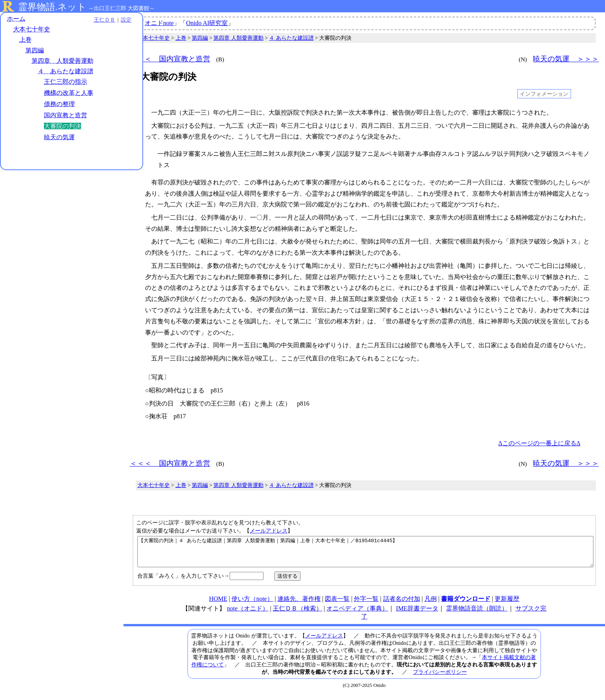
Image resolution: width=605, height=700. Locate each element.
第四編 (35, 51)
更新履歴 (507, 604)
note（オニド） (248, 614)
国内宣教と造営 (66, 116)
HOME (218, 604)
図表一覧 (337, 604)
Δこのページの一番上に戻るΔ (539, 443)
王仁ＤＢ (85, 20)
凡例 (431, 604)
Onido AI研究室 (207, 23)
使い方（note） (252, 604)
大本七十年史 (32, 30)
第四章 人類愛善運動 (63, 61)
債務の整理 (59, 104)
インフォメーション (544, 94)
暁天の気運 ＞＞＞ (566, 59)
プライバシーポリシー (440, 678)
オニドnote (159, 23)
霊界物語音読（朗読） (477, 614)
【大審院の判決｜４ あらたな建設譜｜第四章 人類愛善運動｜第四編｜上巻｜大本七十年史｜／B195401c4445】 (365, 555)
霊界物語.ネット (52, 7)
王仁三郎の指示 (66, 82)
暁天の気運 (59, 138)
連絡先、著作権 (299, 604)
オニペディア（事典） (357, 614)
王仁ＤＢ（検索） (297, 614)
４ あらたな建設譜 (66, 72)
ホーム (16, 19)
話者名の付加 (402, 604)
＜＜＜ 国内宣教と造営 (170, 59)
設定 (106, 20)
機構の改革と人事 (69, 93)
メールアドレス (269, 531)
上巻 (25, 40)
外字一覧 (366, 604)
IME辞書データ (417, 614)
